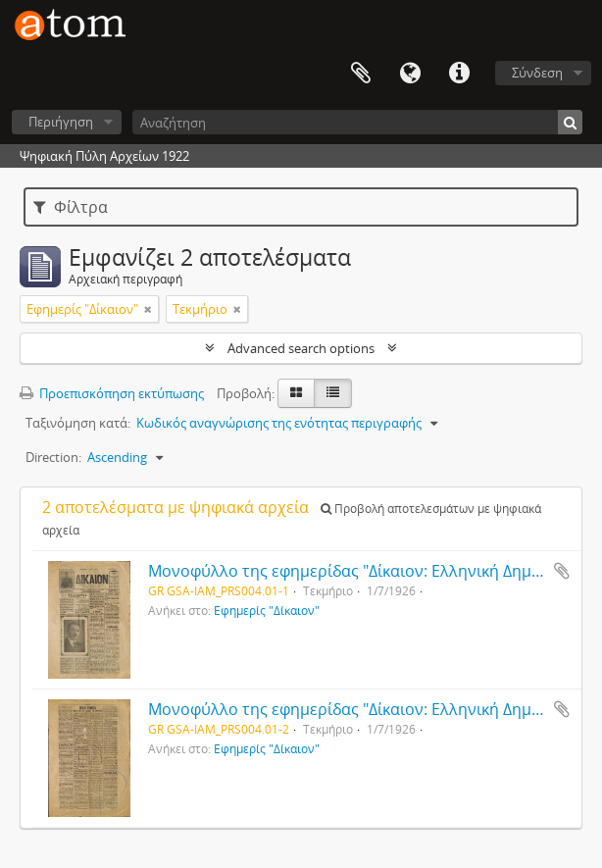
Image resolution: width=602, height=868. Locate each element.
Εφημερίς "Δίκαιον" (267, 610)
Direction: (53, 457)
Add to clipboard (562, 571)
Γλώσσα (410, 74)
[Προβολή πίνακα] (333, 393)
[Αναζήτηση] (357, 122)
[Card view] (296, 393)
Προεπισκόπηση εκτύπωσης (112, 393)
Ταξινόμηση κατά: (78, 423)
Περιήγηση (61, 122)
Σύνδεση (537, 73)
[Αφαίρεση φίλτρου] (148, 309)
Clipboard (361, 74)
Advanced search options (301, 348)
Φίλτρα (71, 207)
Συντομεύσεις (459, 74)
